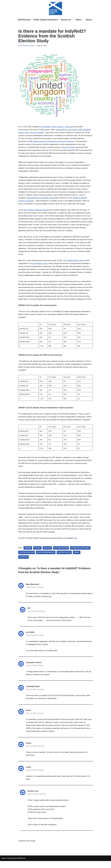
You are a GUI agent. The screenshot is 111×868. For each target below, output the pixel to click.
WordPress (21, 865)
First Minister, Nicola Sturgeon (52, 127)
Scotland (47, 554)
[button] (73, 20)
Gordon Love (33, 798)
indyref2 (28, 554)
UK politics (23, 563)
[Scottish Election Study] (55, 9)
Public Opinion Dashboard (46, 20)
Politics (37, 554)
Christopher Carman (28, 46)
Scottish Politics (64, 558)
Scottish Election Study (76, 262)
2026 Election (24, 20)
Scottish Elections (27, 558)
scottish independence (46, 558)
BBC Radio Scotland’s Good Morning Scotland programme (52, 142)
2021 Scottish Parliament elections (37, 211)
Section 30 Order (69, 148)
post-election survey (40, 265)
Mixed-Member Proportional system (41, 199)
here (76, 544)
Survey (77, 558)
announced (69, 127)
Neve (4, 865)
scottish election (61, 554)
